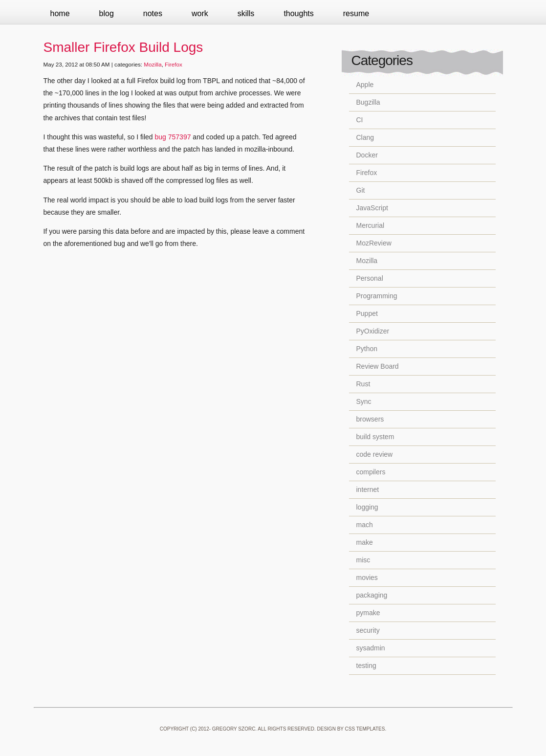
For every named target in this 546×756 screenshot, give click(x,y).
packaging (372, 595)
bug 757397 (173, 137)
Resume (356, 13)
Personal (370, 278)
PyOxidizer (373, 331)
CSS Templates (365, 729)
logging (367, 507)
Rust (363, 384)
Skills (246, 13)
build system (375, 437)
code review (375, 454)
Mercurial (371, 225)
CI (360, 120)
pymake (368, 613)
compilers (371, 472)
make (365, 542)
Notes (153, 13)
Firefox (174, 64)
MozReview (374, 243)
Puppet (367, 313)
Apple (365, 85)
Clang (365, 137)
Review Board (378, 366)
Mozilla (153, 64)
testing (366, 666)
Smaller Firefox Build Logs (123, 47)
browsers (370, 419)
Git (361, 190)
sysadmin (371, 648)
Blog (107, 13)
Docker (367, 155)
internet (368, 489)
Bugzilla (368, 102)
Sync (364, 401)
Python (367, 349)
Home (60, 13)
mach (365, 525)
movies (367, 578)
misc (363, 560)
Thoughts (298, 13)
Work (200, 13)
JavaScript (372, 208)
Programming (377, 296)
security (368, 630)
